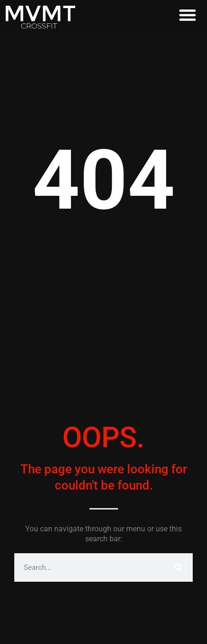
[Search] (178, 567)
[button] (188, 14)
